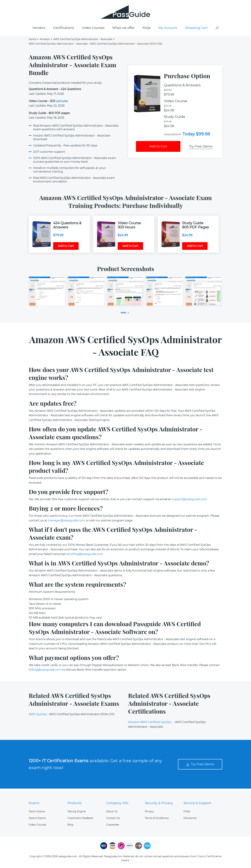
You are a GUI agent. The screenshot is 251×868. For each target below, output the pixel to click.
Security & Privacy (159, 803)
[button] (123, 315)
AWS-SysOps (38, 716)
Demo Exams (37, 811)
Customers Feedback (80, 818)
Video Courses (93, 30)
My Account (168, 30)
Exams (34, 803)
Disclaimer (190, 818)
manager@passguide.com (66, 522)
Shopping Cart (196, 30)
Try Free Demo (201, 148)
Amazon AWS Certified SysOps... (150, 724)
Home (33, 41)
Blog (70, 825)
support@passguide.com (189, 501)
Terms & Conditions (157, 818)
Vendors (39, 30)
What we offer (123, 30)
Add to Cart (158, 148)
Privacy (149, 811)
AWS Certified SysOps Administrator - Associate (83, 41)
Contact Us (113, 818)
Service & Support (197, 803)
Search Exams (37, 818)
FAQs (147, 30)
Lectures (62, 103)
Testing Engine (77, 811)
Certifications (64, 30)
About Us (112, 811)
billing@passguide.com (87, 556)
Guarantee (113, 825)
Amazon (45, 41)
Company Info (117, 803)
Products (75, 803)
